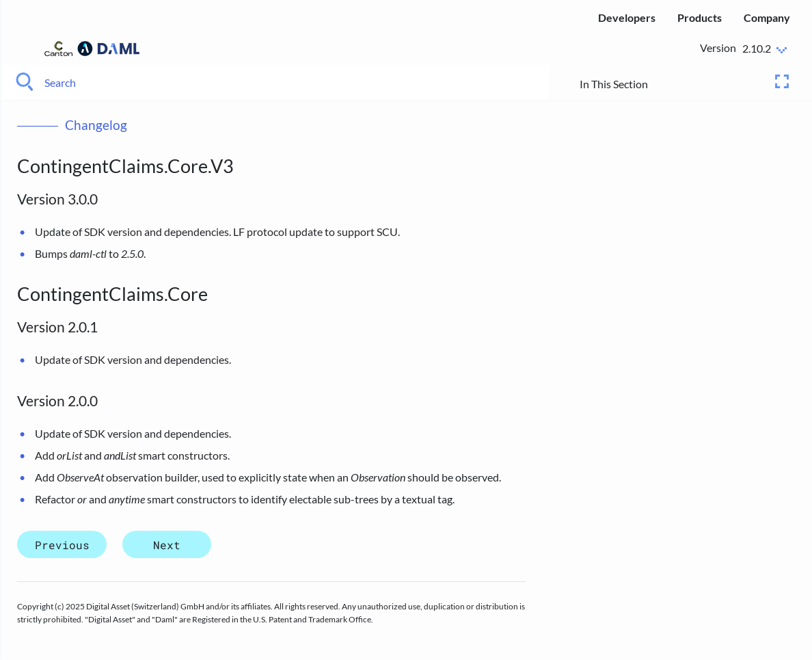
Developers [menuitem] (627, 17)
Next (167, 544)
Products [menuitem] (700, 17)
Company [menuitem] (767, 17)
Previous (62, 544)
